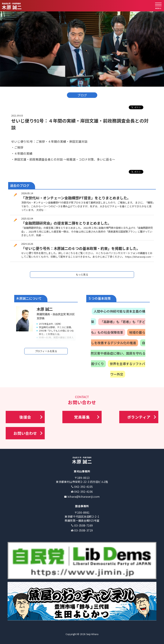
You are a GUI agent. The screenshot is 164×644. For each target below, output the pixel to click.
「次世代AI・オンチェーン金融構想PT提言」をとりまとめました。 (76, 198)
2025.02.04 (27, 218)
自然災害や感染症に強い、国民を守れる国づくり (118, 353)
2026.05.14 (27, 193)
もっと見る (82, 274)
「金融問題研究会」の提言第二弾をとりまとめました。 (66, 223)
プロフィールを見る (46, 351)
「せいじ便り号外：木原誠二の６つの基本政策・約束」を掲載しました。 (81, 248)
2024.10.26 (27, 244)
